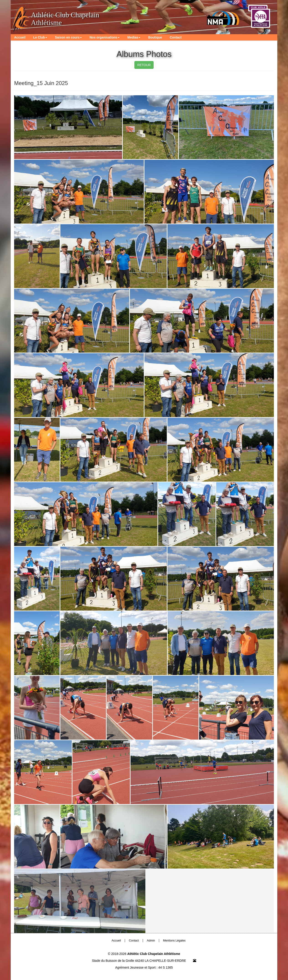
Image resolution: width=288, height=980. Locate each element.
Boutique (155, 37)
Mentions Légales (174, 941)
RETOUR (144, 65)
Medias (134, 37)
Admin (151, 941)
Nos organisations (105, 37)
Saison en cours (68, 37)
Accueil (20, 37)
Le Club (40, 37)
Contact (176, 37)
